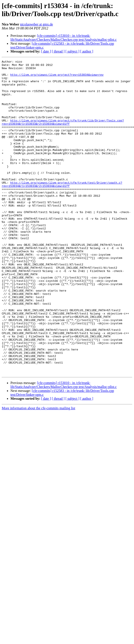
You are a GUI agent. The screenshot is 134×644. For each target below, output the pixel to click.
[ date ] (46, 51)
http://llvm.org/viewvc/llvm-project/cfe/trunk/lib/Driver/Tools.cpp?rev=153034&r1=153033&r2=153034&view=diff (63, 135)
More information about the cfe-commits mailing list (39, 471)
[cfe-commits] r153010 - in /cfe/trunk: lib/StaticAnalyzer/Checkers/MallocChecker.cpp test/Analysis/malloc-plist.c (64, 38)
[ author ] (87, 51)
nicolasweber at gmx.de (37, 24)
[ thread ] (58, 51)
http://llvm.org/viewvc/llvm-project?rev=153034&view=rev (57, 78)
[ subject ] (72, 51)
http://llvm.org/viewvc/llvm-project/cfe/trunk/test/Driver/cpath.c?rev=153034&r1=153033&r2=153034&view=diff (62, 209)
